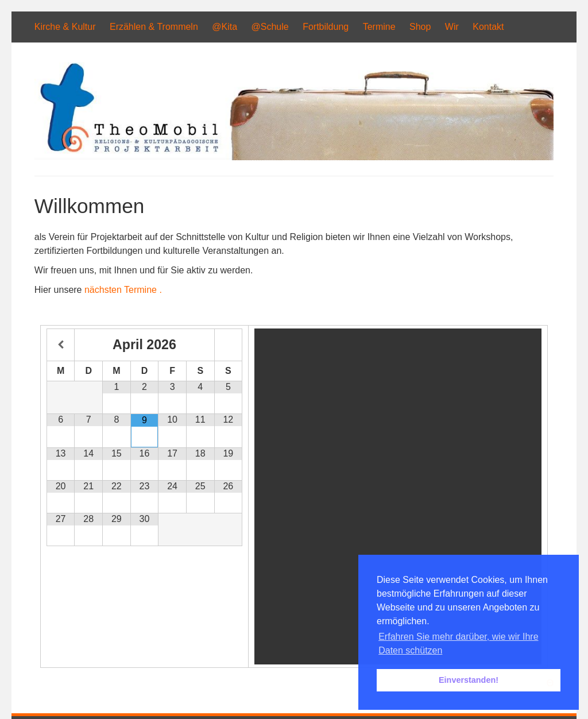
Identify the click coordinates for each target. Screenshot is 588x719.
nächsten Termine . (123, 290)
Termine (379, 27)
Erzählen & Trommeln (154, 27)
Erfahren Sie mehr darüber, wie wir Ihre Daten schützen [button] (458, 643)
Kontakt (488, 27)
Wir (452, 27)
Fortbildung (326, 27)
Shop (420, 27)
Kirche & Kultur (65, 27)
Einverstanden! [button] (469, 680)
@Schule (270, 27)
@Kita (225, 27)
